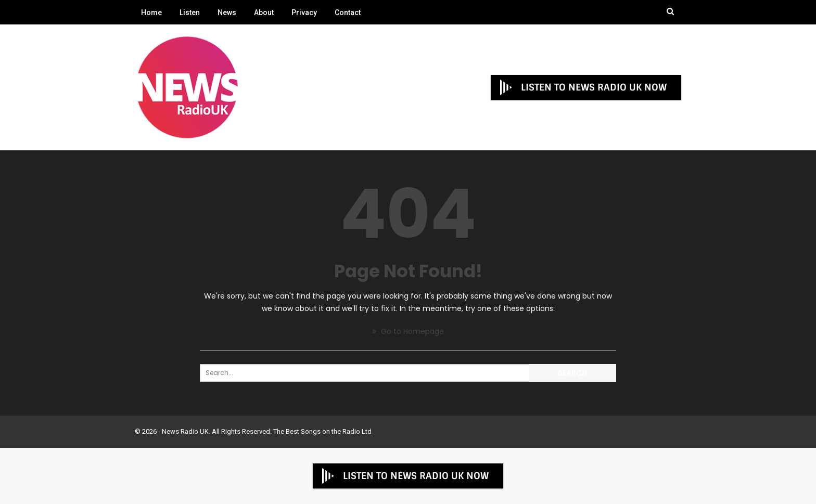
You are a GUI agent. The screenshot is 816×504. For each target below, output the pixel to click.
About (264, 12)
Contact (348, 12)
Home (151, 12)
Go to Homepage (408, 331)
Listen (190, 12)
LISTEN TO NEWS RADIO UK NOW (582, 87)
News (227, 12)
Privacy (304, 12)
